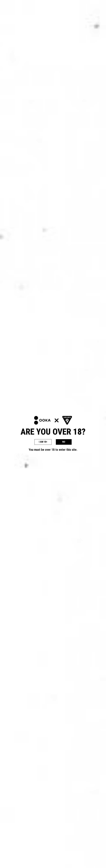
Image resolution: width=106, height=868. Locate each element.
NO (64, 442)
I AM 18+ (43, 442)
